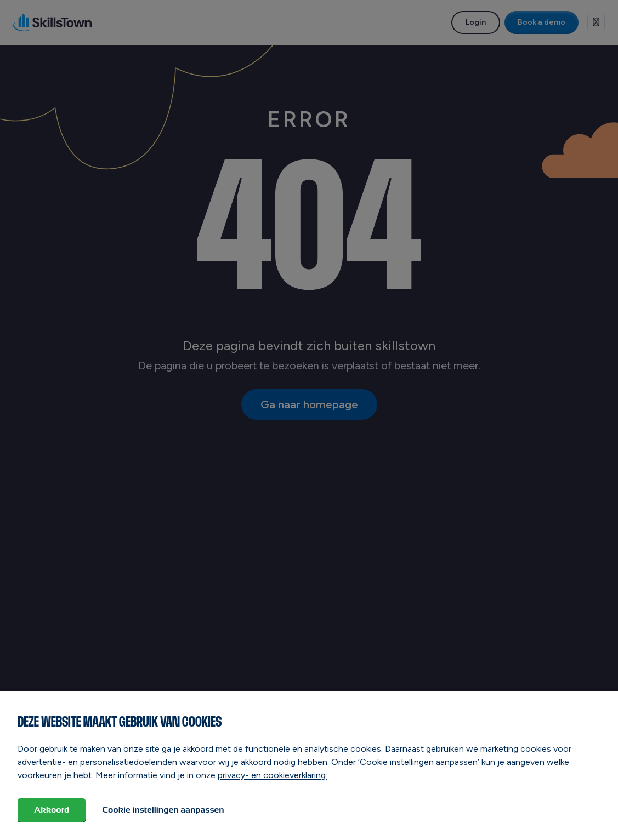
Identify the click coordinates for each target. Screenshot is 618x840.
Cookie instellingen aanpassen (163, 810)
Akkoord (52, 810)
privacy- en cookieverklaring (272, 775)
